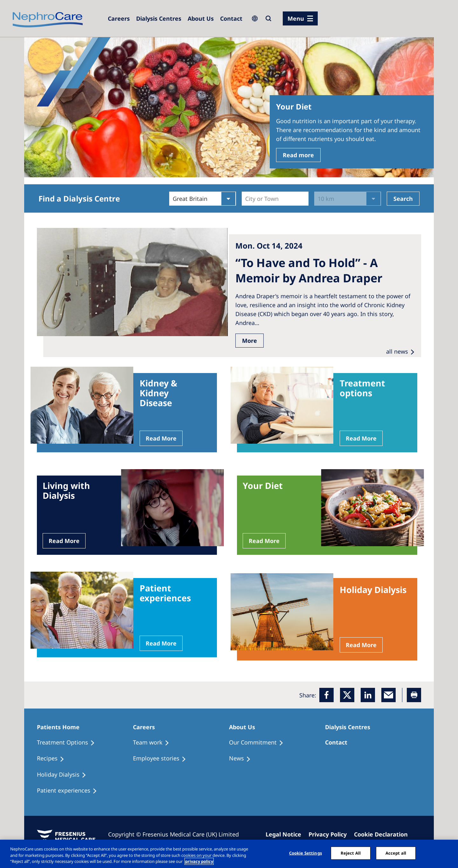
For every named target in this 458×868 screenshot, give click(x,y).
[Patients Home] (61, 727)
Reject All (351, 853)
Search (403, 199)
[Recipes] (53, 759)
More (250, 341)
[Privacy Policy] (330, 834)
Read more (298, 155)
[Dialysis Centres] (119, 18)
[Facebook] (326, 695)
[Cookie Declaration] (384, 834)
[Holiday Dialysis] (64, 775)
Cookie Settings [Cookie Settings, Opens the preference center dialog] (305, 853)
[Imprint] (286, 834)
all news (397, 351)
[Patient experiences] (70, 791)
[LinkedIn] (368, 695)
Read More (161, 438)
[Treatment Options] (69, 743)
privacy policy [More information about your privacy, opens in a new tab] (199, 861)
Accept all (396, 853)
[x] (347, 695)
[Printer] (414, 695)
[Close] (448, 853)
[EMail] (389, 695)
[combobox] (246, 199)
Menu (296, 18)
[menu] (300, 18)
